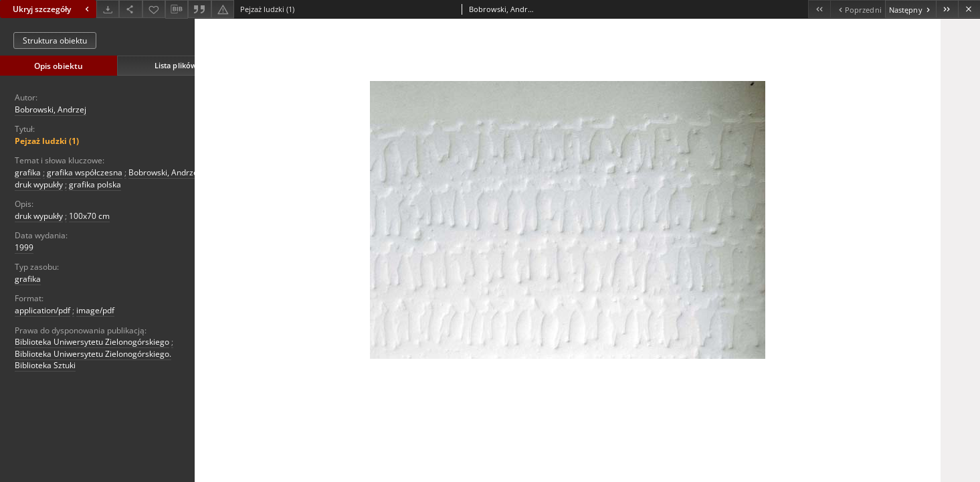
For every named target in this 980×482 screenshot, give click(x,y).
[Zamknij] (969, 9)
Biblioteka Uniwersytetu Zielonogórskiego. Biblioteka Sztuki (93, 359)
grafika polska (95, 184)
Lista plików (176, 65)
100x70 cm (89, 216)
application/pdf (42, 310)
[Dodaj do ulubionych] (154, 9)
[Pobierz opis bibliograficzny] (177, 9)
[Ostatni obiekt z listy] (947, 9)
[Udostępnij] (130, 9)
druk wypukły (39, 184)
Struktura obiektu (55, 41)
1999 (24, 247)
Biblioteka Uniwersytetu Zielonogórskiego (92, 342)
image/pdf (95, 310)
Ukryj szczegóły (53, 9)
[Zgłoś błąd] (223, 9)
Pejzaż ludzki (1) (47, 141)
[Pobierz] (108, 9)
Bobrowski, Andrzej (51, 109)
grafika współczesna (85, 172)
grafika (28, 172)
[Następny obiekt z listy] (910, 9)
